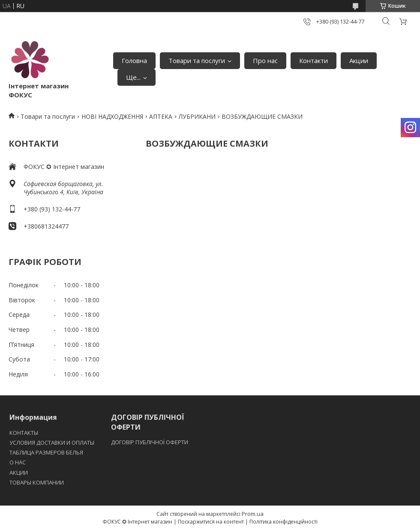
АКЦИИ (19, 473)
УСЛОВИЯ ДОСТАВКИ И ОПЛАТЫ (52, 443)
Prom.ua (253, 514)
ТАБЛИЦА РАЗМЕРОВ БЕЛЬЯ (46, 452)
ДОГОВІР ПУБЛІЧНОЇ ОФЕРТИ (150, 442)
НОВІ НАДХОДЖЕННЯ (112, 116)
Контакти (313, 60)
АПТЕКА (161, 116)
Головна (134, 60)
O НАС (18, 462)
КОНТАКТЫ (24, 433)
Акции (359, 60)
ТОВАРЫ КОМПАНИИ (37, 482)
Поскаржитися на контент (211, 522)
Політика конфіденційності (283, 522)
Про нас (265, 60)
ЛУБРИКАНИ (197, 116)
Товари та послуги (197, 60)
